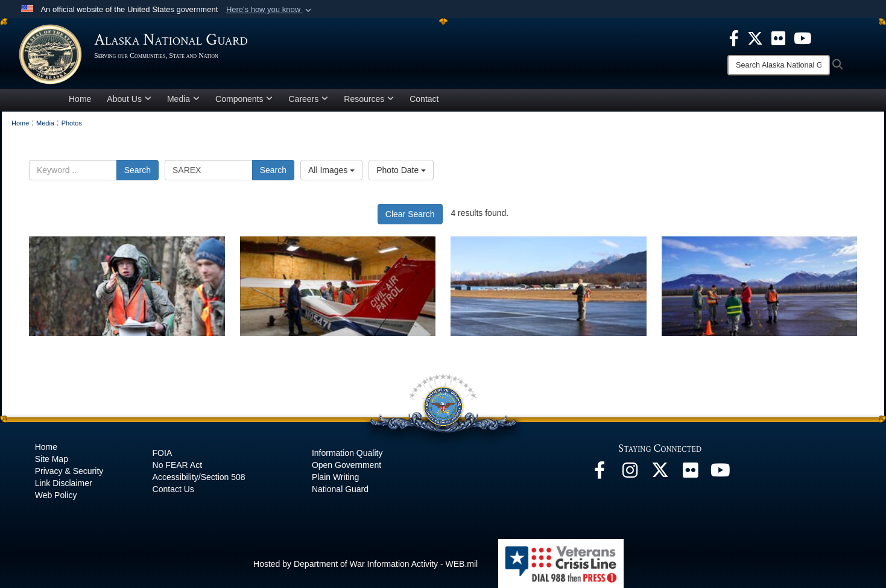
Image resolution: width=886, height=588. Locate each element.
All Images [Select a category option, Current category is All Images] (331, 170)
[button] (270, 10)
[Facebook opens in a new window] (600, 473)
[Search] (779, 65)
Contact (424, 99)
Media (183, 99)
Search (138, 170)
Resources (369, 99)
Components (244, 99)
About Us (129, 99)
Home (80, 99)
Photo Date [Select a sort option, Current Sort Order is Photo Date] (401, 170)
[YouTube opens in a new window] (720, 473)
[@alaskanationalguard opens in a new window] (630, 473)
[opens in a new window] (734, 37)
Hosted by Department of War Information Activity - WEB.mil (365, 564)
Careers (308, 99)
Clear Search (410, 214)
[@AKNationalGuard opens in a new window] (660, 473)
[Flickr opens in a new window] (690, 473)
